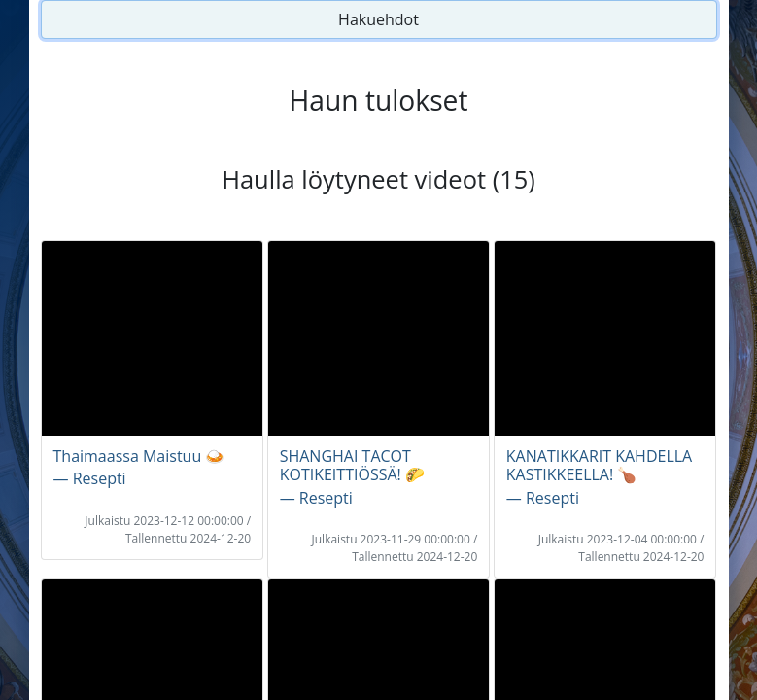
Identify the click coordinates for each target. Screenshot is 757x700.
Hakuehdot (378, 19)
